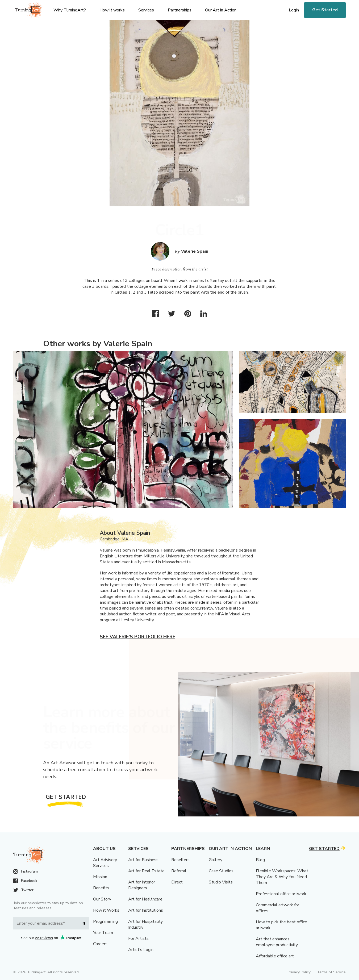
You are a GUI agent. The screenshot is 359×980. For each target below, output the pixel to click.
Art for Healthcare (145, 899)
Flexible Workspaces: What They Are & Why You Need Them (282, 877)
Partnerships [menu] (180, 10)
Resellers (180, 860)
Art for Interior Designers (142, 885)
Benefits (101, 888)
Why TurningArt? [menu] (70, 10)
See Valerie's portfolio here (137, 637)
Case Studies (221, 871)
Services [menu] (146, 10)
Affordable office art (275, 956)
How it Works (106, 910)
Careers (100, 944)
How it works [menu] (112, 10)
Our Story (102, 899)
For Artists (138, 939)
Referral (179, 871)
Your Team (103, 933)
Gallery (216, 860)
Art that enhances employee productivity (277, 942)
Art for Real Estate (146, 871)
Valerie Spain (195, 251)
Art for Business (143, 860)
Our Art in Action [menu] (221, 10)
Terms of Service (331, 972)
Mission (100, 877)
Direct (177, 882)
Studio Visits (221, 882)
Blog (260, 860)
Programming (105, 921)
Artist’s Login (141, 950)
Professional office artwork (281, 894)
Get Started (325, 10)
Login (294, 10)
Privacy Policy (299, 972)
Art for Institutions (146, 910)
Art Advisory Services (105, 863)
